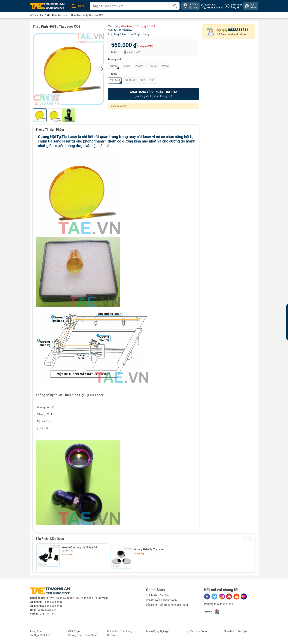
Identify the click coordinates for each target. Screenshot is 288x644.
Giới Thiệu (74, 629)
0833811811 (238, 30)
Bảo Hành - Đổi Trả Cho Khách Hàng (167, 603)
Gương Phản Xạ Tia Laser (149, 547)
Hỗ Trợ (111, 633)
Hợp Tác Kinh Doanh (196, 629)
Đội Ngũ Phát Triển (40, 633)
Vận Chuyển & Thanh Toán (161, 598)
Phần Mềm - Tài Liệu (235, 629)
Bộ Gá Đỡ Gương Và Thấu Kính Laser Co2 (80, 549)
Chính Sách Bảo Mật (158, 593)
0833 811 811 (48, 612)
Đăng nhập (236, 5)
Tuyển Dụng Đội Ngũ (158, 629)
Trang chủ (36, 15)
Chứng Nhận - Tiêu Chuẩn (83, 633)
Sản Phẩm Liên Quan (50, 539)
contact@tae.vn (47, 608)
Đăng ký (235, 7)
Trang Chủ (36, 629)
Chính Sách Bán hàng (120, 629)
